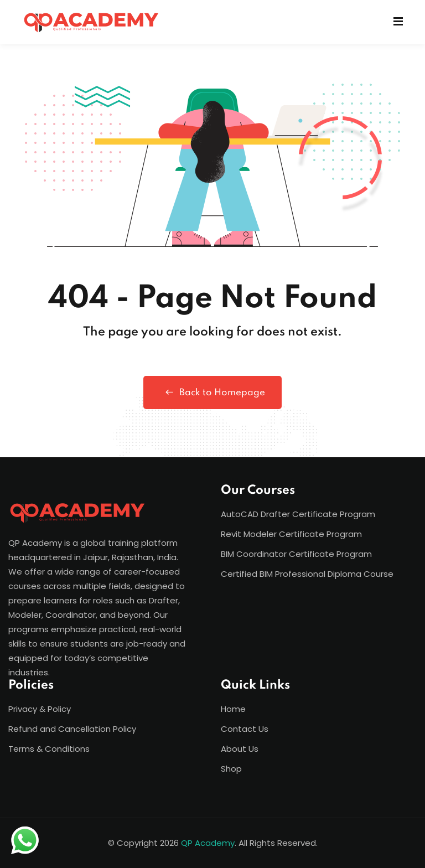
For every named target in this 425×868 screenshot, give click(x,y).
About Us (240, 749)
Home (233, 709)
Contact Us (245, 729)
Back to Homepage (212, 392)
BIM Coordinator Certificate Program (296, 554)
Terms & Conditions (49, 749)
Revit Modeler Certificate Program (291, 534)
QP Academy (208, 843)
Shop (231, 769)
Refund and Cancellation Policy (72, 729)
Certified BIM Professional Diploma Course (307, 574)
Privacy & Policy (40, 709)
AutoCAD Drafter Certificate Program (298, 514)
